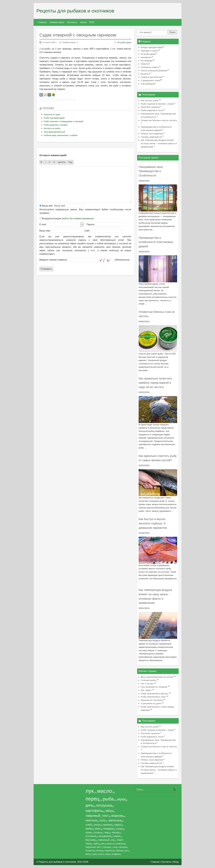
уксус (97, 825)
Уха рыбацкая (148, 84)
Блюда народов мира (153, 47)
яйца (109, 811)
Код (70, 162)
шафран (116, 854)
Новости (145, 64)
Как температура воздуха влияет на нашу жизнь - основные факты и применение (159, 143)
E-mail (43, 224)
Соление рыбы (148, 680)
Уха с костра (147, 683)
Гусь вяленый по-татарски (154, 687)
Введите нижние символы (53, 260)
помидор (108, 829)
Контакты (166, 862)
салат (100, 854)
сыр (94, 854)
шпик (88, 832)
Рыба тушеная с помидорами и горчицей (64, 121)
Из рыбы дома (124, 42)
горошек (123, 847)
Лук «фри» (146, 690)
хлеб (89, 825)
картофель (94, 811)
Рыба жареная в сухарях (56, 125)
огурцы (98, 832)
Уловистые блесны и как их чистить (159, 120)
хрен (96, 844)
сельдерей (105, 836)
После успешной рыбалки (155, 71)
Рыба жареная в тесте (152, 110)
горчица (107, 847)
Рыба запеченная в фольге (155, 694)
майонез (121, 844)
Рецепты (146, 74)
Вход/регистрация (67, 218)
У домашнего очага (152, 80)
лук (90, 791)
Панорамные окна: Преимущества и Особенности (151, 171)
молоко (108, 825)
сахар (119, 829)
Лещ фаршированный (54, 132)
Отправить (46, 269)
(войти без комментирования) (78, 218)
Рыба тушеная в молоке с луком (157, 104)
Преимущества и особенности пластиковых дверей (156, 242)
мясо (88, 854)
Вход (176, 862)
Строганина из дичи (151, 703)
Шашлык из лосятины (152, 700)
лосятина (91, 836)
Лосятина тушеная (150, 107)
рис (103, 844)
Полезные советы (151, 67)
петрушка (104, 805)
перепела (109, 851)
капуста (111, 844)
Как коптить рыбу (150, 100)
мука (121, 799)
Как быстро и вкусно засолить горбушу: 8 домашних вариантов (153, 523)
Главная (155, 862)
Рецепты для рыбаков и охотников (75, 11)
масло (105, 791)
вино (98, 829)
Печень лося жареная (152, 134)
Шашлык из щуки (52, 114)
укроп (118, 825)
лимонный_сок (106, 840)
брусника (91, 840)
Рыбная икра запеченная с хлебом (61, 135)
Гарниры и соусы (150, 51)
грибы (89, 829)
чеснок (115, 832)
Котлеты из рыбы (52, 128)
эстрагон (90, 851)
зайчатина (115, 820)
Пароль (90, 224)
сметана (91, 820)
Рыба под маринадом (54, 118)
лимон (117, 836)
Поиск (172, 32)
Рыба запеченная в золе (153, 697)
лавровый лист (93, 847)
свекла (119, 851)
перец (92, 799)
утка (115, 847)
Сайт (87, 231)
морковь (117, 816)
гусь (126, 851)
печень (100, 851)
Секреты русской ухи (152, 77)
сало (102, 820)
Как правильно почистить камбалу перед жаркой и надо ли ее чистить (155, 383)
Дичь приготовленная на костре (157, 677)
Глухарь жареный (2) (151, 137)
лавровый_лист (97, 816)
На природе (148, 60)
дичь (90, 805)
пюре (108, 854)
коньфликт (147, 57)
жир (107, 832)
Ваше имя (46, 206)
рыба (108, 799)
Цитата (62, 162)
